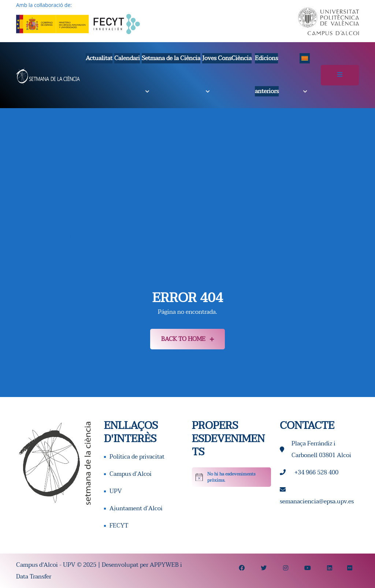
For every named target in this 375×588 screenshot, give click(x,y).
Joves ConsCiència (227, 58)
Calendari (127, 58)
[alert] (231, 477)
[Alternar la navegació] (340, 75)
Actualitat (99, 58)
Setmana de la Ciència (171, 58)
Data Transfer (34, 577)
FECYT (119, 526)
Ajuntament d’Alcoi (136, 508)
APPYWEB (164, 565)
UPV (116, 491)
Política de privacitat (137, 457)
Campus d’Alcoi (131, 474)
